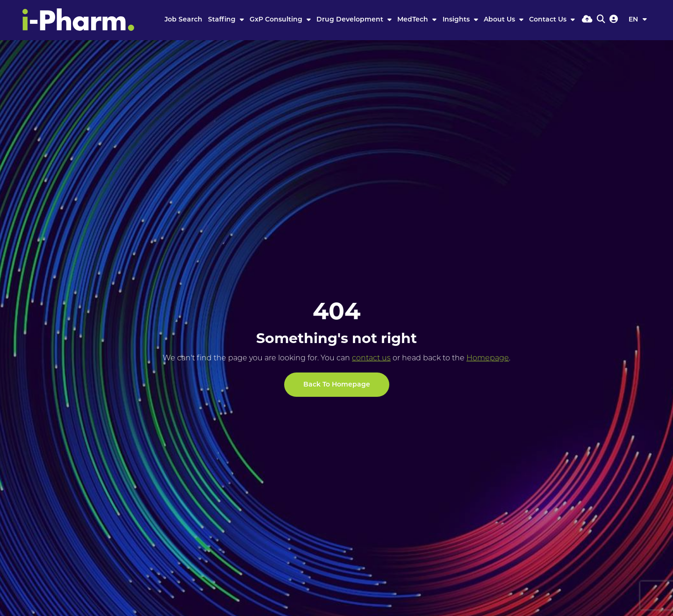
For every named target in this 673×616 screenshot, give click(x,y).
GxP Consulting (277, 20)
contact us (371, 358)
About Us (500, 20)
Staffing (223, 20)
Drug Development (351, 20)
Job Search (183, 20)
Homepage (488, 358)
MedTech (414, 20)
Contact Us (549, 20)
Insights (457, 20)
